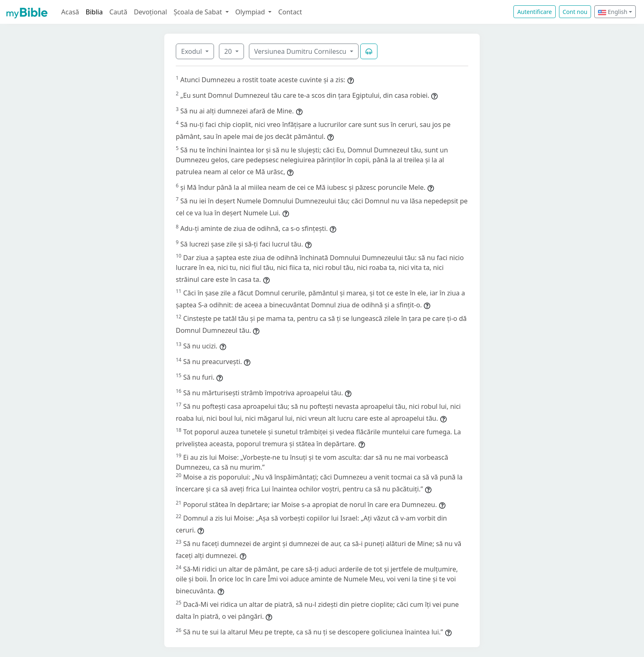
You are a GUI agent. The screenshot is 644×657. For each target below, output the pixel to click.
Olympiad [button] (251, 12)
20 (229, 51)
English (613, 12)
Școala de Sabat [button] (199, 12)
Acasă (70, 12)
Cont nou (575, 12)
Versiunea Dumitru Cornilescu (301, 51)
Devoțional (151, 12)
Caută (118, 12)
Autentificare (534, 12)
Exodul (192, 51)
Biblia (94, 12)
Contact (290, 12)
